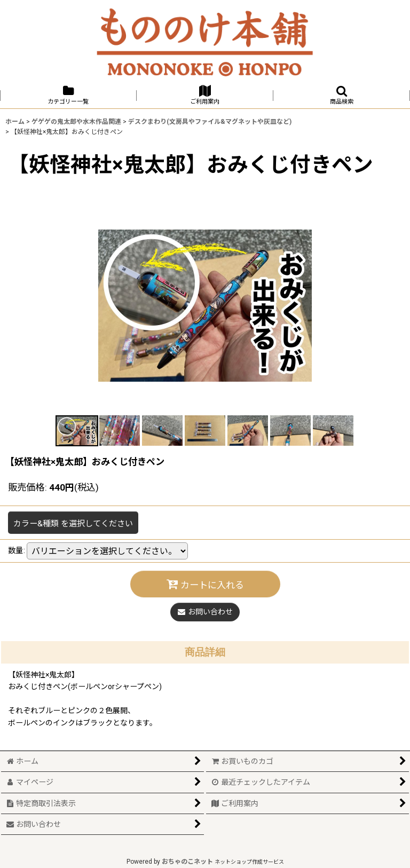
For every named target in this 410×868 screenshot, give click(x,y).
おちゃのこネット (187, 862)
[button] (342, 95)
